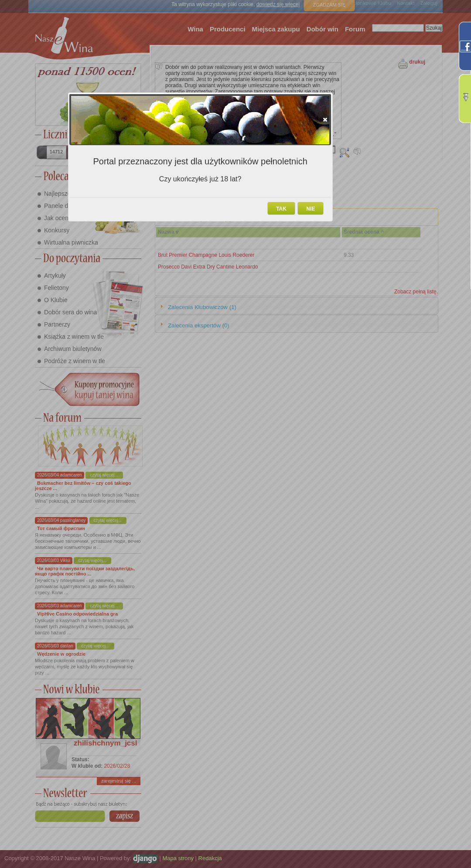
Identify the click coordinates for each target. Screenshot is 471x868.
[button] (325, 119)
